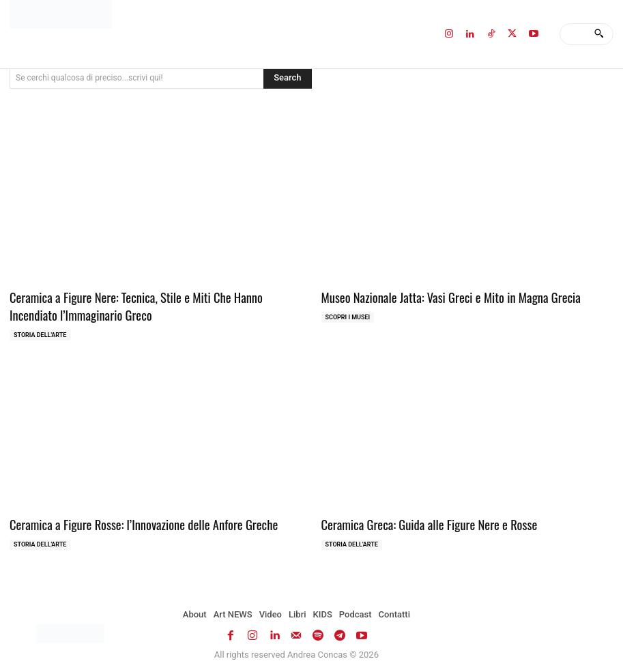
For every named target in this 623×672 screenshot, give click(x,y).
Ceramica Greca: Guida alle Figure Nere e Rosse (420, 520)
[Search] (599, 34)
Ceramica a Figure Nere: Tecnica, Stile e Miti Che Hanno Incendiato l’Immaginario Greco (149, 305)
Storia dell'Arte (40, 332)
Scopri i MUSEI (348, 316)
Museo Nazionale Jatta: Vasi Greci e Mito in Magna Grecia (440, 296)
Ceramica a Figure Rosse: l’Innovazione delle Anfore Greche (132, 520)
